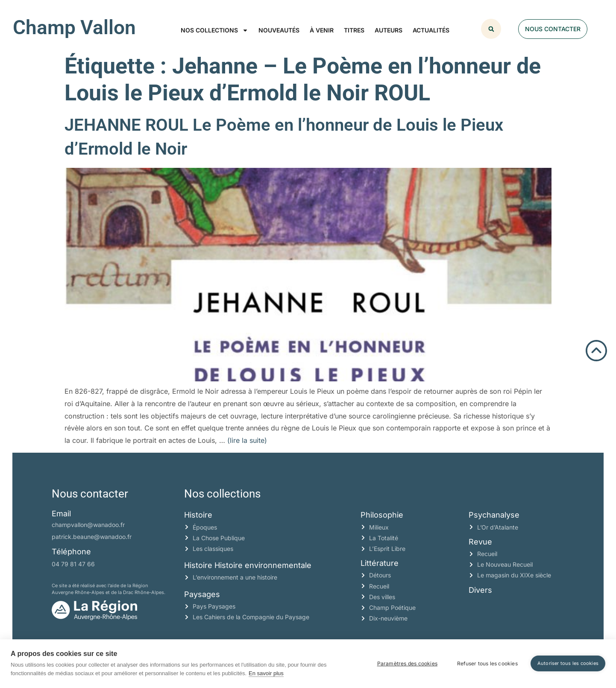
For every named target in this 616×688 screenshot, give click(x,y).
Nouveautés (279, 30)
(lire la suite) (247, 440)
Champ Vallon (74, 27)
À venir (322, 30)
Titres (354, 30)
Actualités (431, 30)
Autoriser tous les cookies (568, 663)
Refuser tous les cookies (487, 663)
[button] (491, 29)
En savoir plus (266, 673)
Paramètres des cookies (407, 663)
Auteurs (389, 30)
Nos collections (214, 30)
